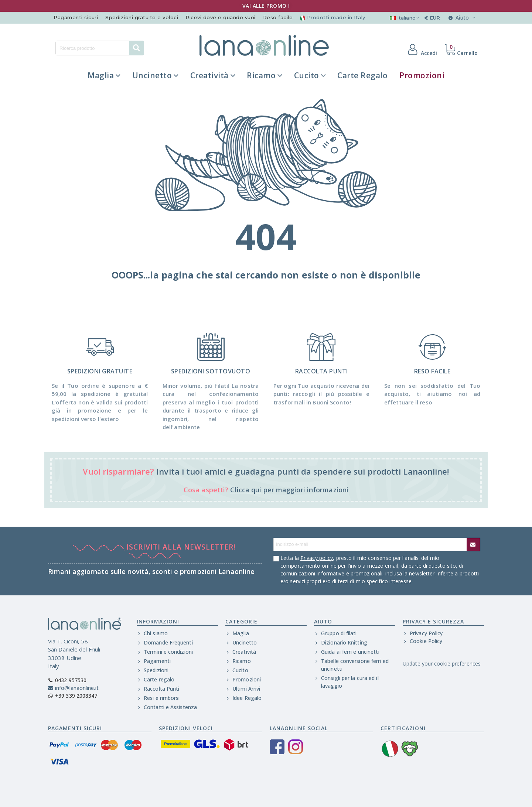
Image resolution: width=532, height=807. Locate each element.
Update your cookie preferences (442, 664)
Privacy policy (317, 558)
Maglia (101, 75)
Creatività (209, 75)
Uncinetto (152, 75)
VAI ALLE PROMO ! (266, 6)
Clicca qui (246, 490)
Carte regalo (362, 75)
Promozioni (422, 75)
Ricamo (261, 75)
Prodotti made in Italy (333, 17)
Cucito (307, 75)
